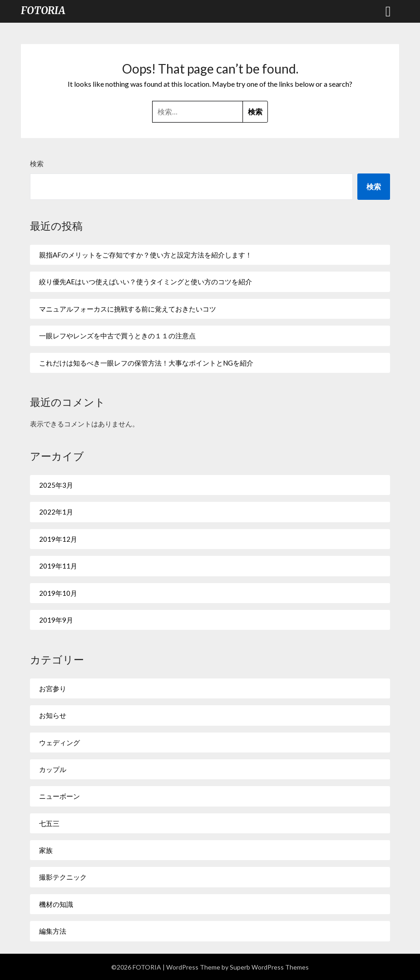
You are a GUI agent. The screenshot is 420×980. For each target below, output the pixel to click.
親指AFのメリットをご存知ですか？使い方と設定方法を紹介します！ (146, 255)
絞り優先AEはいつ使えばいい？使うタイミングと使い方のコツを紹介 (146, 282)
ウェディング (59, 742)
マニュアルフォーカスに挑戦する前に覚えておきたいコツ (128, 309)
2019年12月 (58, 539)
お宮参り (53, 688)
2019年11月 (58, 566)
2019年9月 (56, 620)
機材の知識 (56, 904)
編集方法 (53, 931)
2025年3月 (56, 485)
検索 (37, 163)
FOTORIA (43, 10)
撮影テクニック (63, 877)
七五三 (49, 823)
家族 (46, 850)
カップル (53, 769)
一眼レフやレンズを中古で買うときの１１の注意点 (117, 336)
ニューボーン (59, 796)
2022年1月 (56, 512)
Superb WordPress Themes (269, 967)
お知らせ (53, 715)
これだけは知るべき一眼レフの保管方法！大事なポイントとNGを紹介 (146, 363)
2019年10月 (58, 593)
